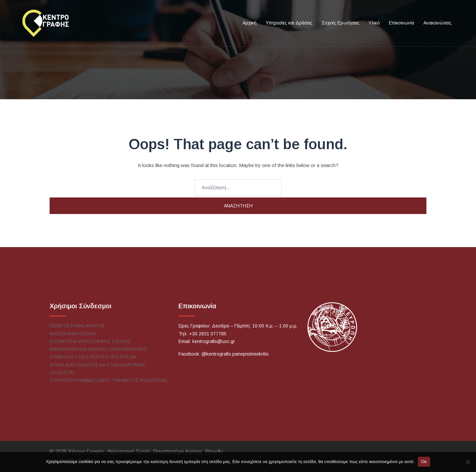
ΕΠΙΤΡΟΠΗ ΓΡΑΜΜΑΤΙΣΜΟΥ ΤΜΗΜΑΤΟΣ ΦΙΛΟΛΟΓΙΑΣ (109, 380)
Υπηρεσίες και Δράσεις (289, 23)
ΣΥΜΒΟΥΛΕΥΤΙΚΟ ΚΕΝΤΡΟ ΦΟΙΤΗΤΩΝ (93, 357)
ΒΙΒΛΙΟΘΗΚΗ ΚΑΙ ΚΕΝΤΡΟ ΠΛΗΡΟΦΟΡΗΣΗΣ (99, 349)
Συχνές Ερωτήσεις (340, 23)
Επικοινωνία (402, 23)
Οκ (424, 462)
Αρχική (250, 23)
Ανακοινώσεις (437, 23)
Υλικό (374, 23)
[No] (468, 462)
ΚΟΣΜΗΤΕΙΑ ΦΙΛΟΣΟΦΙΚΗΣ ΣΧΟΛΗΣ (90, 341)
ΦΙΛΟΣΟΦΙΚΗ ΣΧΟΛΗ (73, 334)
